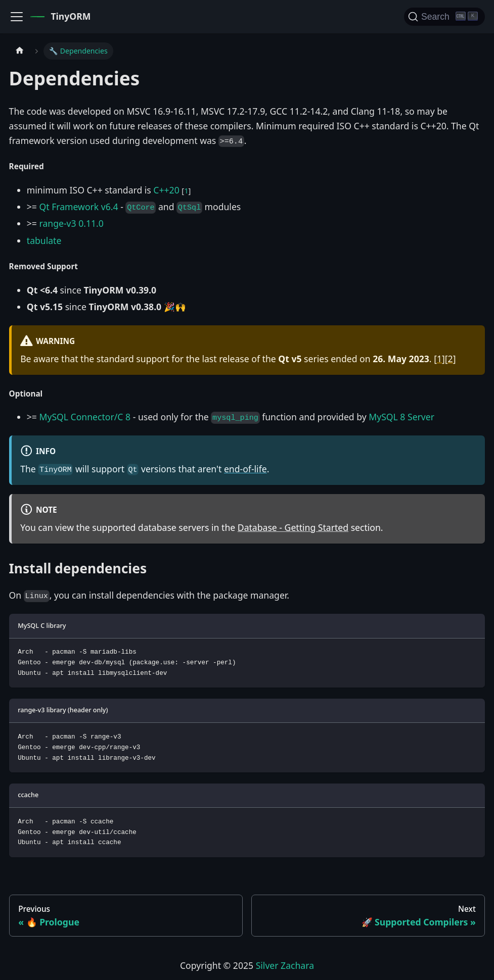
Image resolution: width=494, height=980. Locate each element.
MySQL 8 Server (401, 417)
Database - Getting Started (293, 527)
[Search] (444, 17)
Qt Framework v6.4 (78, 207)
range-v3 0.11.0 (71, 223)
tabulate (44, 240)
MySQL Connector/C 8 (85, 417)
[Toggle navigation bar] (17, 17)
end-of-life (245, 469)
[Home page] (20, 51)
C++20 (166, 190)
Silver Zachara (285, 965)
